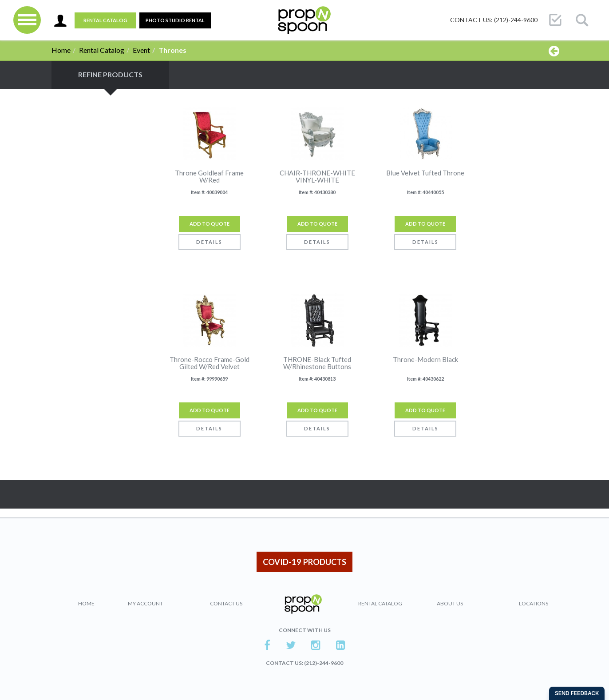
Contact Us (226, 603)
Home (61, 50)
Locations (534, 603)
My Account (145, 603)
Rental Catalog (105, 20)
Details (209, 242)
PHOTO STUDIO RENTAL (175, 20)
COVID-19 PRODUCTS (304, 562)
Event (141, 50)
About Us (450, 603)
